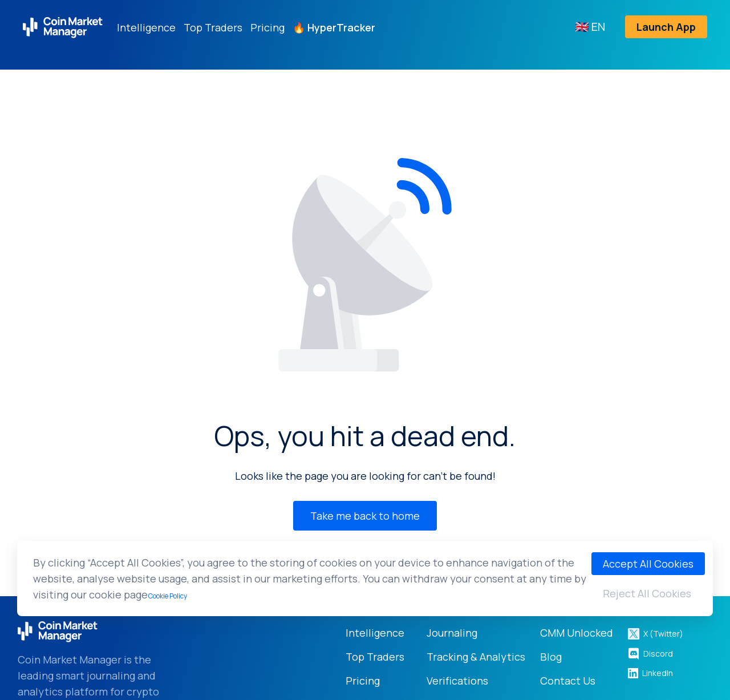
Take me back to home (365, 516)
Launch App (666, 27)
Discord (650, 654)
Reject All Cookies (647, 593)
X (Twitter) (655, 634)
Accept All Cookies (648, 564)
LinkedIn (650, 673)
